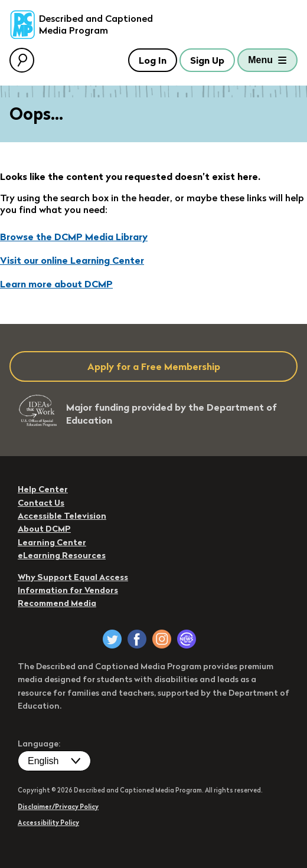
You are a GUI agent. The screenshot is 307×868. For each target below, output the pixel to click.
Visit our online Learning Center (72, 260)
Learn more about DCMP (56, 284)
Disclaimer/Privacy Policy (58, 807)
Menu (260, 60)
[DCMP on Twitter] (112, 639)
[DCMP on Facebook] (137, 639)
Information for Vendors (68, 590)
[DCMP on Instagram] (162, 639)
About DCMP (44, 529)
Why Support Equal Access (73, 577)
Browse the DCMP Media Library (74, 237)
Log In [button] (153, 60)
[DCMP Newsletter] (187, 639)
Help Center (43, 489)
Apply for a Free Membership (154, 366)
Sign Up (207, 60)
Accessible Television (62, 516)
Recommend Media (57, 603)
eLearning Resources (62, 555)
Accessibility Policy (48, 823)
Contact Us (41, 503)
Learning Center (52, 542)
